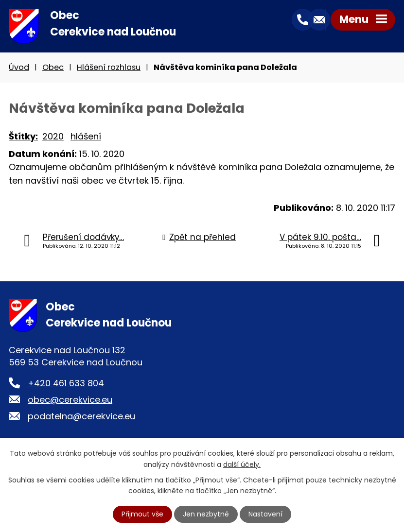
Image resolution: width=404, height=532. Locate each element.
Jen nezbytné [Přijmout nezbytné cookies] (206, 514)
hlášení (86, 136)
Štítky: (23, 136)
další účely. (242, 464)
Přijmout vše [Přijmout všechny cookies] (142, 514)
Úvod (19, 67)
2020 (53, 136)
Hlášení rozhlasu (109, 67)
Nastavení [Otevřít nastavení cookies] (265, 514)
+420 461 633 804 (66, 383)
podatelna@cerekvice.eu (81, 416)
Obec (53, 67)
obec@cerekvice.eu (70, 400)
